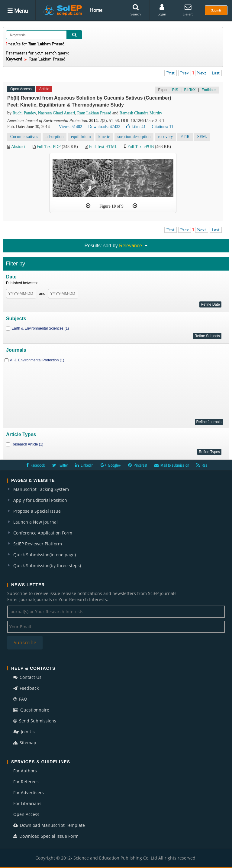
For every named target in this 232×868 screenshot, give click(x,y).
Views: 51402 (71, 127)
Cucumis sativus (24, 137)
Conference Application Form (43, 533)
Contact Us (27, 677)
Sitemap (25, 743)
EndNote (209, 90)
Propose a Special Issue (37, 511)
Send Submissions (35, 721)
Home (96, 10)
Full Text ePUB (141, 147)
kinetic (104, 137)
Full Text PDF (49, 147)
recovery (165, 137)
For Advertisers (29, 792)
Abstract (18, 147)
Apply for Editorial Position (40, 500)
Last (216, 73)
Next (202, 73)
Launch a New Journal (35, 522)
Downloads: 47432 (104, 127)
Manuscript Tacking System (41, 489)
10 (114, 206)
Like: (136, 127)
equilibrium (81, 137)
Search (136, 10)
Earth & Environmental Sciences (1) (40, 328)
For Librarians (27, 803)
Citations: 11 (162, 127)
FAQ (20, 699)
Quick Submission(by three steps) (47, 566)
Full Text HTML (103, 147)
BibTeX (190, 90)
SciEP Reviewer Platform (38, 544)
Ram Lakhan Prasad (94, 113)
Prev (185, 73)
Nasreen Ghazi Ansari (57, 113)
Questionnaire (31, 710)
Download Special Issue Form (46, 836)
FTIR (185, 137)
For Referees (26, 782)
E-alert (188, 10)
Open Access (26, 814)
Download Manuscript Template (49, 825)
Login (162, 10)
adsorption (55, 137)
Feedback (26, 688)
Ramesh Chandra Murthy (141, 113)
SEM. (202, 137)
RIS (175, 90)
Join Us (24, 732)
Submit (216, 10)
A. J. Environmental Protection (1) (37, 360)
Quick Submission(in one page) (45, 555)
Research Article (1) (27, 444)
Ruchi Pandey (24, 113)
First (171, 73)
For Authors (25, 771)
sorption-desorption (134, 137)
